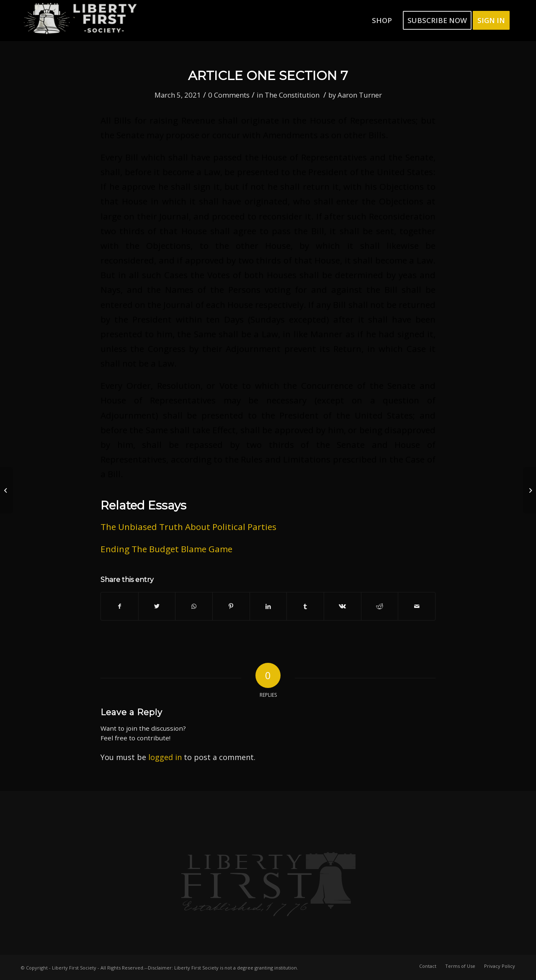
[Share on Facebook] (120, 606)
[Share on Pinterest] (231, 606)
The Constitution (292, 95)
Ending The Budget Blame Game (166, 549)
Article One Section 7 (268, 76)
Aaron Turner (360, 95)
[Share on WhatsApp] (194, 606)
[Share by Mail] (417, 606)
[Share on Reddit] (380, 606)
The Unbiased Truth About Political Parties (188, 527)
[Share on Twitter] (157, 606)
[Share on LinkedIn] (268, 606)
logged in (165, 757)
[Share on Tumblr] (305, 606)
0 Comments (229, 95)
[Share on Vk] (343, 606)
